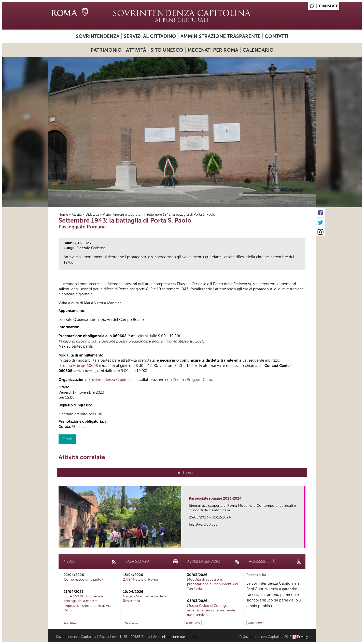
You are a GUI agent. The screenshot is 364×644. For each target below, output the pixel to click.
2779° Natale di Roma (140, 579)
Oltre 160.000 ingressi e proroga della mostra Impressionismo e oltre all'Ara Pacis (87, 603)
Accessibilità (256, 575)
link (302, 542)
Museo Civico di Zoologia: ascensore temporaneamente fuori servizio (211, 610)
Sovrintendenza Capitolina (111, 380)
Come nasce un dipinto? (83, 579)
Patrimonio (106, 50)
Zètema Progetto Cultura (194, 380)
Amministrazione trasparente (220, 36)
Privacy (303, 637)
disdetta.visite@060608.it (80, 366)
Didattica (92, 215)
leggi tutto (70, 623)
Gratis (67, 439)
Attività (136, 50)
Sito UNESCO (167, 50)
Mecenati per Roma (213, 50)
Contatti (277, 36)
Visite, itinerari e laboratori (123, 215)
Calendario (258, 50)
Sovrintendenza (98, 36)
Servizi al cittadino (150, 36)
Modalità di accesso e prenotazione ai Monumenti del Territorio (213, 584)
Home (63, 215)
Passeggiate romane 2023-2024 (215, 498)
